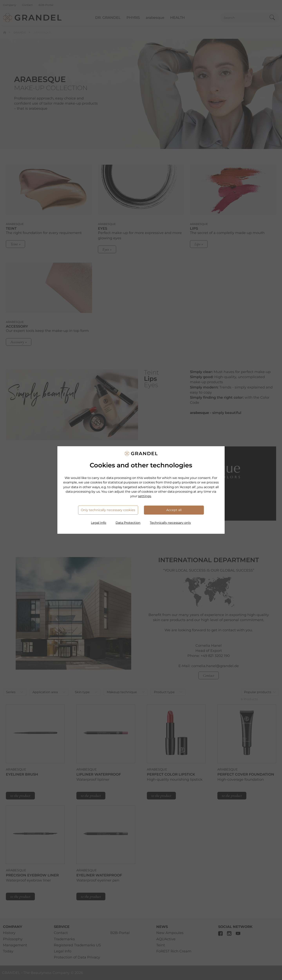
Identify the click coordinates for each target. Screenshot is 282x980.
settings (145, 496)
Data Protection (128, 523)
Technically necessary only (170, 523)
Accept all (174, 510)
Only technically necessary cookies (108, 510)
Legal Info (99, 523)
